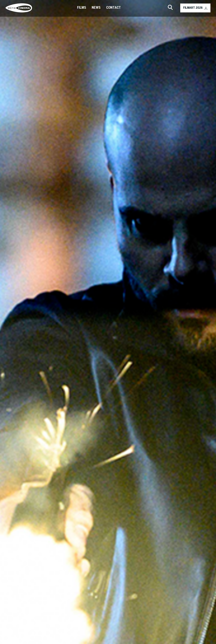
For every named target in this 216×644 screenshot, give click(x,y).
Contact (113, 8)
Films (82, 8)
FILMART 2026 (195, 8)
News (96, 8)
